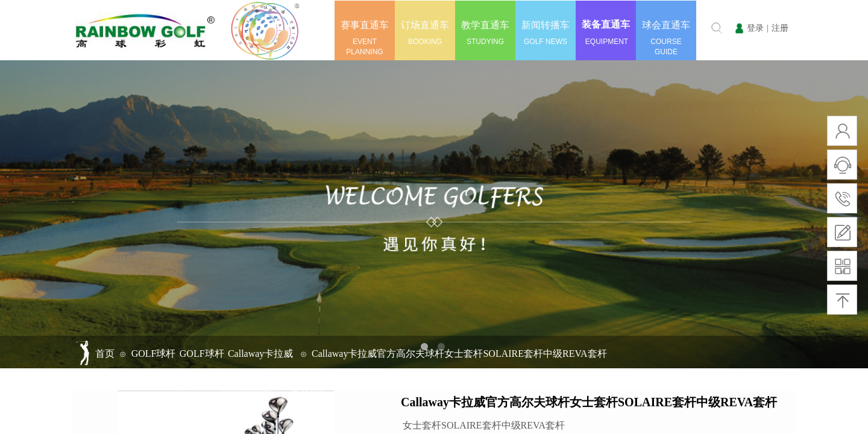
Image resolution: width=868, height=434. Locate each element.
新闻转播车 (546, 25)
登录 (755, 28)
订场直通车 (425, 25)
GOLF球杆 (154, 354)
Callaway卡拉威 (260, 354)
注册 (780, 28)
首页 (105, 354)
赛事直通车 (365, 25)
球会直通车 (666, 25)
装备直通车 (606, 24)
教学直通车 (485, 25)
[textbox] (697, 28)
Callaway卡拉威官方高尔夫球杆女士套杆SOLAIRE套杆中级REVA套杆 (459, 354)
